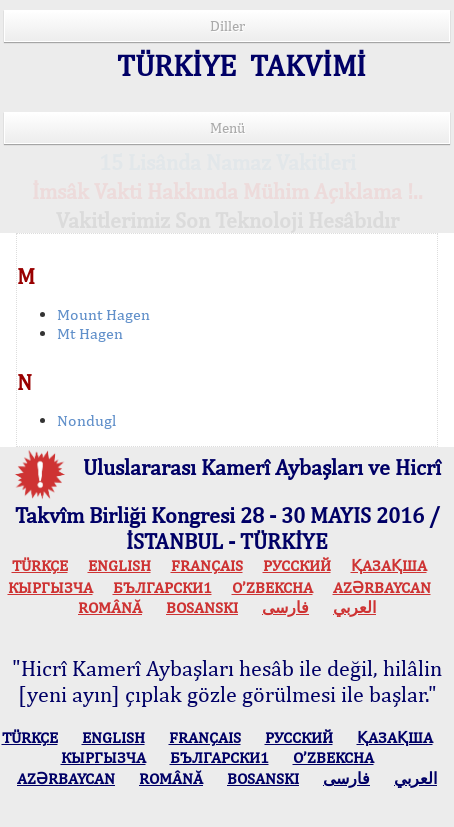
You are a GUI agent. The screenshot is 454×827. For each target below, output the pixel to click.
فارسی (285, 607)
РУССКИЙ (297, 565)
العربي (354, 607)
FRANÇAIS (207, 565)
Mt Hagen (90, 333)
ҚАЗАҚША (389, 565)
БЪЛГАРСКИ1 (162, 587)
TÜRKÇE (40, 565)
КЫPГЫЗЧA (50, 587)
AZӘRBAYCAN (382, 587)
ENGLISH (119, 565)
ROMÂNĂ (110, 607)
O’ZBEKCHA (272, 587)
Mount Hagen (103, 314)
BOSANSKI (202, 607)
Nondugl (86, 420)
